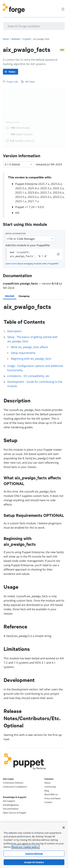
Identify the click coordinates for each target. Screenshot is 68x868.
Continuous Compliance (15, 787)
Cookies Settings (34, 854)
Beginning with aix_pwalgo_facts (31, 359)
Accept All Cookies (34, 862)
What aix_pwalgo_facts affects (29, 347)
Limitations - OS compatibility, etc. (29, 376)
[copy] (58, 254)
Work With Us (51, 794)
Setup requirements (23, 353)
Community (50, 787)
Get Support (9, 801)
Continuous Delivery (13, 783)
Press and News (52, 798)
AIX (17, 213)
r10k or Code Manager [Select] (30, 239)
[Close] (64, 828)
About (47, 783)
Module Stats (13, 122)
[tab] (10, 296)
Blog (47, 791)
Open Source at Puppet (15, 813)
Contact (48, 802)
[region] (34, 845)
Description (14, 331)
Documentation (11, 809)
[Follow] (11, 72)
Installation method (16, 234)
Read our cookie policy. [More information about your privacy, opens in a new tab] (26, 847)
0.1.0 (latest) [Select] (19, 164)
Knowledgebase (11, 805)
